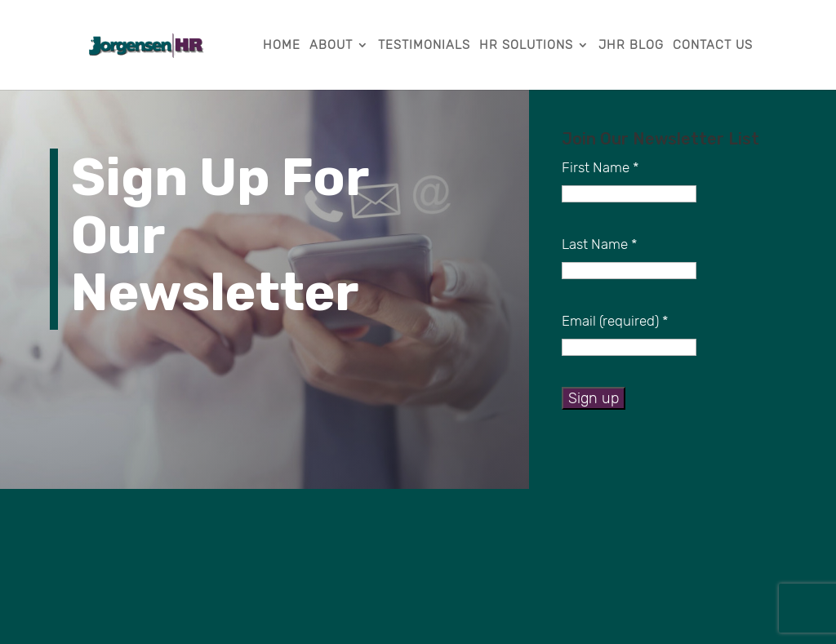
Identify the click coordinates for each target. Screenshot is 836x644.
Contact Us (713, 46)
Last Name (600, 244)
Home (282, 46)
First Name (600, 167)
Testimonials (424, 46)
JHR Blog (631, 46)
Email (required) (615, 321)
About (331, 46)
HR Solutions (526, 46)
